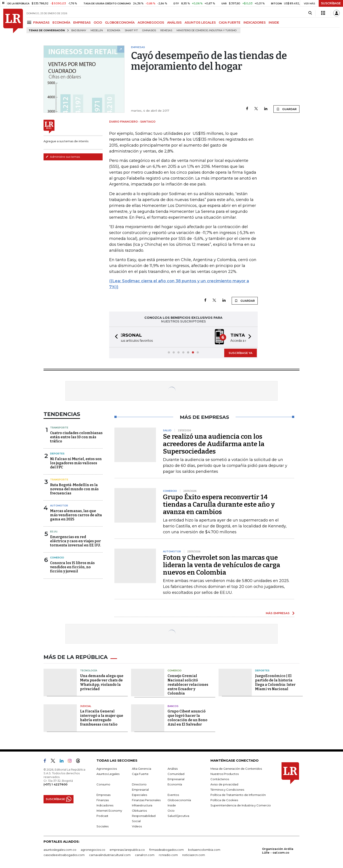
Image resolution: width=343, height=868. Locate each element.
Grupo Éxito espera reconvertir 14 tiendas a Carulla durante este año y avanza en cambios (219, 504)
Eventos (173, 795)
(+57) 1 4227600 (55, 784)
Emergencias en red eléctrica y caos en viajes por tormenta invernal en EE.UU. (76, 541)
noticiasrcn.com (194, 855)
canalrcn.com (145, 855)
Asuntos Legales (108, 774)
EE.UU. (54, 532)
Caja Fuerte (140, 774)
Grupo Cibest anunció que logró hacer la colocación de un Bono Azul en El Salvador (187, 718)
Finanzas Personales (146, 800)
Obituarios (139, 811)
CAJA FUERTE (230, 23)
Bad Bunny (79, 30)
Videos (137, 826)
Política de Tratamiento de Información (238, 795)
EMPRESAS (82, 23)
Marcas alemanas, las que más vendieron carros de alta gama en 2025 (76, 515)
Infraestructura (142, 805)
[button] (115, 337)
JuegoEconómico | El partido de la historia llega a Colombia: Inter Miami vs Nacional (275, 682)
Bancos (173, 706)
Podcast (102, 816)
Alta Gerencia (142, 769)
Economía (114, 30)
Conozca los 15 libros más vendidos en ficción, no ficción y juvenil (72, 567)
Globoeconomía (179, 800)
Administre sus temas (63, 157)
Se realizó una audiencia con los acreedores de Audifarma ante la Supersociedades (214, 444)
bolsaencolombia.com (204, 850)
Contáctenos (220, 779)
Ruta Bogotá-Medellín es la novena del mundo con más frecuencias (74, 489)
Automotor (59, 506)
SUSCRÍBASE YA (241, 353)
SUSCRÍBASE (331, 3)
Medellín (97, 30)
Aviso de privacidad (224, 784)
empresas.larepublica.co (127, 850)
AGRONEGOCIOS (151, 23)
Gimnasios (149, 30)
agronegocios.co (93, 850)
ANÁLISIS (174, 23)
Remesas (166, 30)
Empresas (103, 795)
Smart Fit (131, 30)
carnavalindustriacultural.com (110, 855)
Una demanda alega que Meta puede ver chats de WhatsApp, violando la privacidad (102, 682)
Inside (172, 805)
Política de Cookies (224, 800)
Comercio (57, 558)
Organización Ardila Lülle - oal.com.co (278, 851)
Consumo (103, 784)
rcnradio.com (168, 855)
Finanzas (103, 800)
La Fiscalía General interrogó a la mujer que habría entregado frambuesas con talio (102, 718)
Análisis (173, 769)
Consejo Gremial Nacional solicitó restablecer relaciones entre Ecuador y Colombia (188, 685)
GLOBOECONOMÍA (120, 23)
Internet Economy (109, 811)
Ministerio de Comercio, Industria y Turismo (206, 30)
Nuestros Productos (225, 774)
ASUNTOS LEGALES (200, 23)
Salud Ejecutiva (178, 816)
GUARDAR (286, 109)
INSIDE (274, 23)
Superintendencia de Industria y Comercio (241, 805)
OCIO (98, 23)
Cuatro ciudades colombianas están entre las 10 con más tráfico (76, 437)
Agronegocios (107, 769)
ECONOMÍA (61, 23)
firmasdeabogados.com (166, 850)
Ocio (171, 811)
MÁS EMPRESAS (278, 613)
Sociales (102, 826)
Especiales (139, 795)
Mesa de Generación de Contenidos (236, 769)
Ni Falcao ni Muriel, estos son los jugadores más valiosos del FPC (76, 463)
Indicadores (105, 805)
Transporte (59, 428)
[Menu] (30, 22)
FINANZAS (41, 23)
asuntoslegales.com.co (60, 850)
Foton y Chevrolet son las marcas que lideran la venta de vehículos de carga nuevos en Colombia (222, 565)
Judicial (86, 706)
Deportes (57, 454)
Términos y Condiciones (227, 790)
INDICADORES (255, 23)
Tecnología (89, 670)
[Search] (310, 13)
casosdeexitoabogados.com (64, 855)
